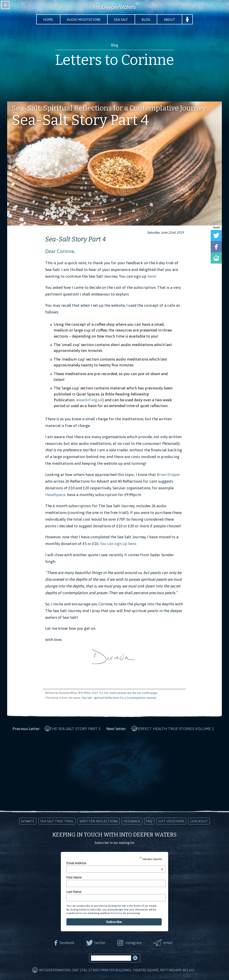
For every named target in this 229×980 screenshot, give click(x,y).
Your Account (188, 19)
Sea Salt (121, 20)
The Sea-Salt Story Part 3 (75, 728)
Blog (147, 20)
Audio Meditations (83, 20)
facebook (67, 942)
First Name (74, 877)
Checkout (199, 821)
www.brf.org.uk (89, 400)
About (171, 20)
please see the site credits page (138, 693)
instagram (134, 942)
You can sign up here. (118, 544)
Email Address (115, 863)
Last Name (74, 891)
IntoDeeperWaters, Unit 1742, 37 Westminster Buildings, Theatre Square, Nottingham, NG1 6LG (117, 970)
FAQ (149, 821)
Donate (28, 821)
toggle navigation (5, 5)
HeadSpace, (56, 495)
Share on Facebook (216, 247)
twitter (100, 942)
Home (47, 20)
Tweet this (216, 236)
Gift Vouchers (171, 821)
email (169, 942)
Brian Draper (169, 475)
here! (152, 276)
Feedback (132, 821)
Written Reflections (99, 821)
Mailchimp (117, 913)
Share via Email (216, 258)
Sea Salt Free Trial (57, 821)
